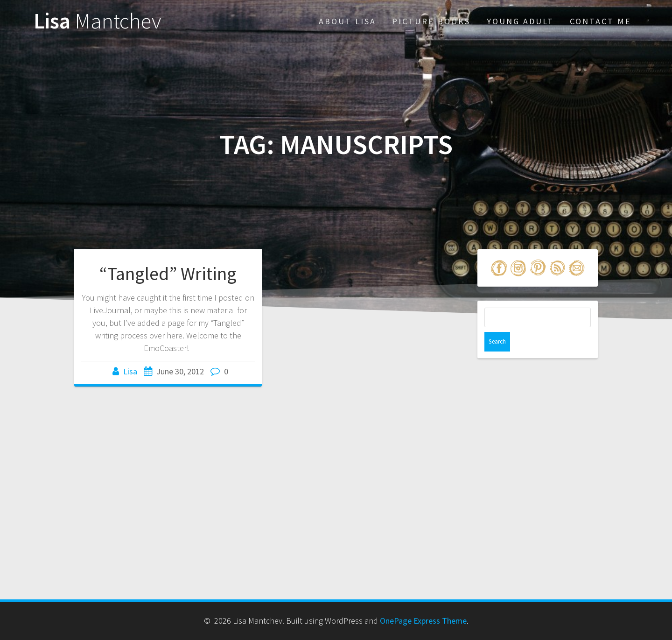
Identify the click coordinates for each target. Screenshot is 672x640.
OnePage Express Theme (423, 621)
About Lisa (347, 21)
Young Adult (520, 21)
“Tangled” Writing (168, 274)
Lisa (97, 21)
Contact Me (601, 21)
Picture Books (431, 21)
